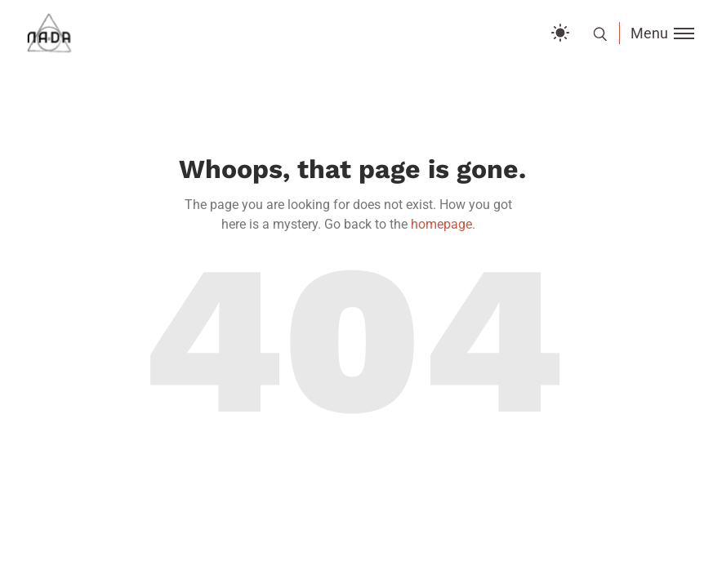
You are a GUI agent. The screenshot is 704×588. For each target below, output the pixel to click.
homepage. (443, 224)
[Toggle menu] (657, 33)
